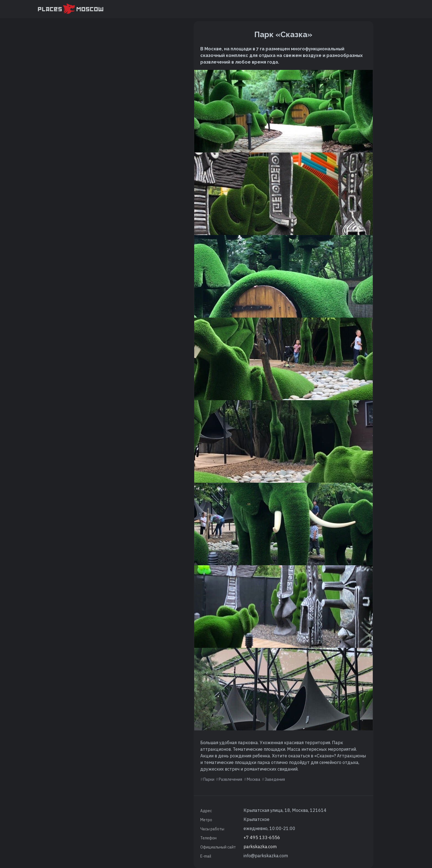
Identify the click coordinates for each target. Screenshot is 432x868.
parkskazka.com (260, 847)
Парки (209, 779)
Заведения (275, 779)
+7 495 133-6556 (262, 837)
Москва (254, 779)
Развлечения (230, 779)
